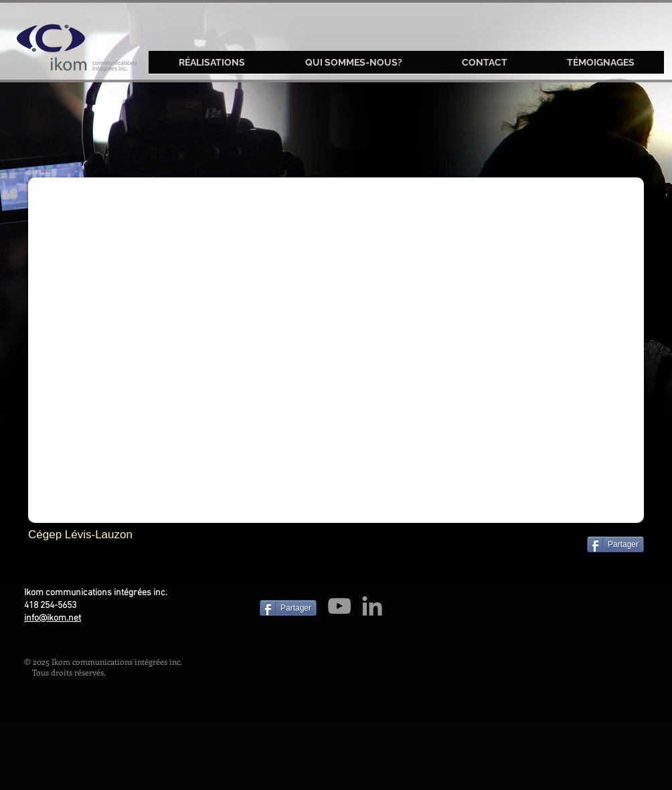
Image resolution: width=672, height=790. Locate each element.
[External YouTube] (336, 350)
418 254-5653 (50, 606)
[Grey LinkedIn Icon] (372, 606)
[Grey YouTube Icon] (339, 606)
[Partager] (615, 544)
